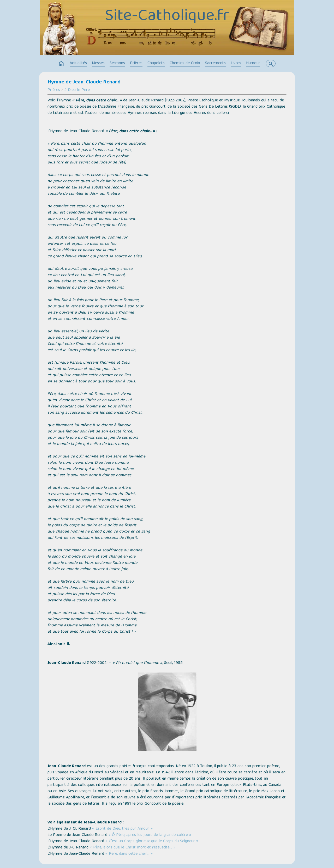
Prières (136, 63)
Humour (253, 63)
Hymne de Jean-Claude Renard (84, 82)
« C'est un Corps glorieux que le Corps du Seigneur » (152, 841)
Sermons (117, 63)
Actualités (78, 63)
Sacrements (215, 63)
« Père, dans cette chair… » (129, 854)
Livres (236, 63)
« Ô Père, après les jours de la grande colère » (150, 835)
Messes (98, 63)
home (61, 64)
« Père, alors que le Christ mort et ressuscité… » (133, 848)
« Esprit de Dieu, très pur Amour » (122, 829)
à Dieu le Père (77, 90)
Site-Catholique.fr (167, 16)
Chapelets (156, 63)
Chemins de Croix (185, 63)
